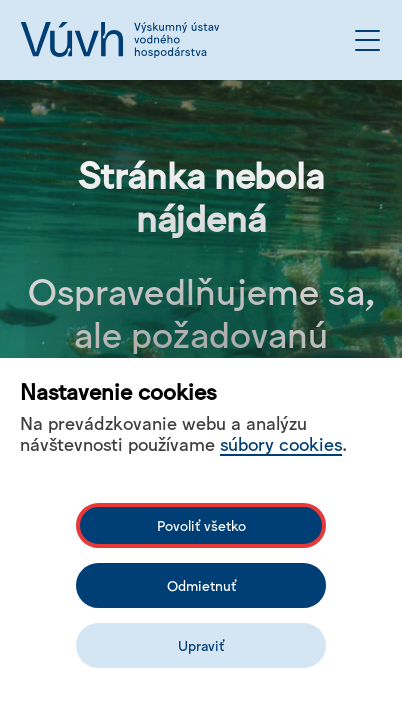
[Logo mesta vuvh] (120, 40)
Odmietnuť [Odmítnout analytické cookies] (201, 585)
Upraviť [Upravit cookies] (201, 645)
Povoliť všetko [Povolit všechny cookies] (201, 525)
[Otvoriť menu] (367, 40)
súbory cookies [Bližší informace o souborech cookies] (281, 443)
